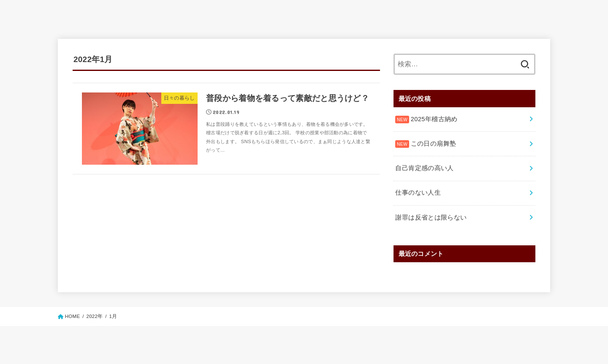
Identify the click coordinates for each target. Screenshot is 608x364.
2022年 (94, 315)
